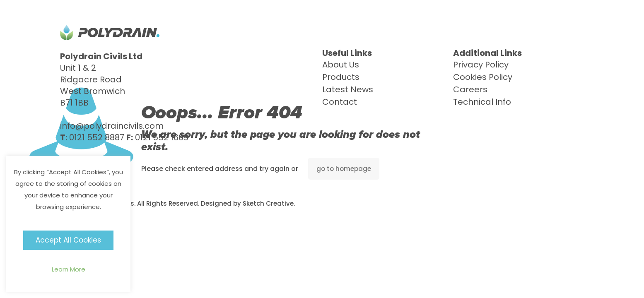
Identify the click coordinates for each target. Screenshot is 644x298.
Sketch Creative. (269, 203)
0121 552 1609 (162, 137)
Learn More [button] (69, 269)
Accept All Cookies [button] (68, 240)
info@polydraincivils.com (112, 126)
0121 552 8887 (97, 137)
